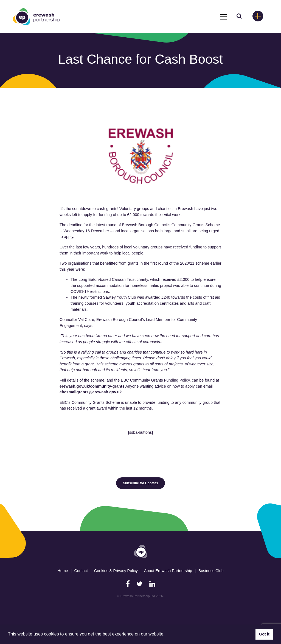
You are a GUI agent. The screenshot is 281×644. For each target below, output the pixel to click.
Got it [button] (264, 634)
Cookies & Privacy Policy (116, 571)
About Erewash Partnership (168, 571)
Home (63, 571)
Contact (81, 571)
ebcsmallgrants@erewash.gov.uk (91, 392)
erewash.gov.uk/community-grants (92, 386)
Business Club (211, 571)
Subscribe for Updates (140, 483)
